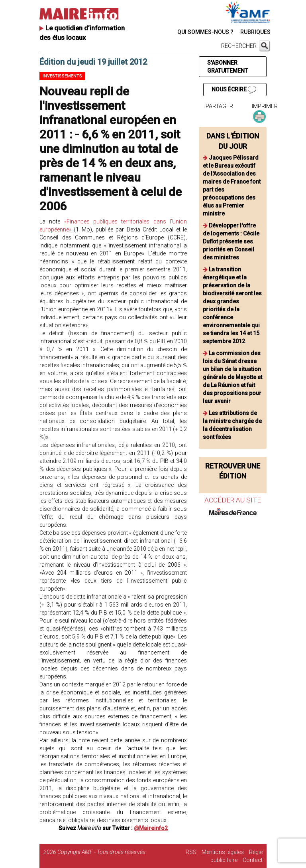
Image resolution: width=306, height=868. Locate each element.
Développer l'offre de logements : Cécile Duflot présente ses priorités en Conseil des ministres (231, 241)
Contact (253, 860)
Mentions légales (223, 852)
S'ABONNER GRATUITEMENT (228, 67)
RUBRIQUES (255, 32)
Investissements (62, 76)
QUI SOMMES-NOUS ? (205, 32)
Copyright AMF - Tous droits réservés (101, 852)
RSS (191, 852)
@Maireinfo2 (151, 828)
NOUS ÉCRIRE (234, 90)
